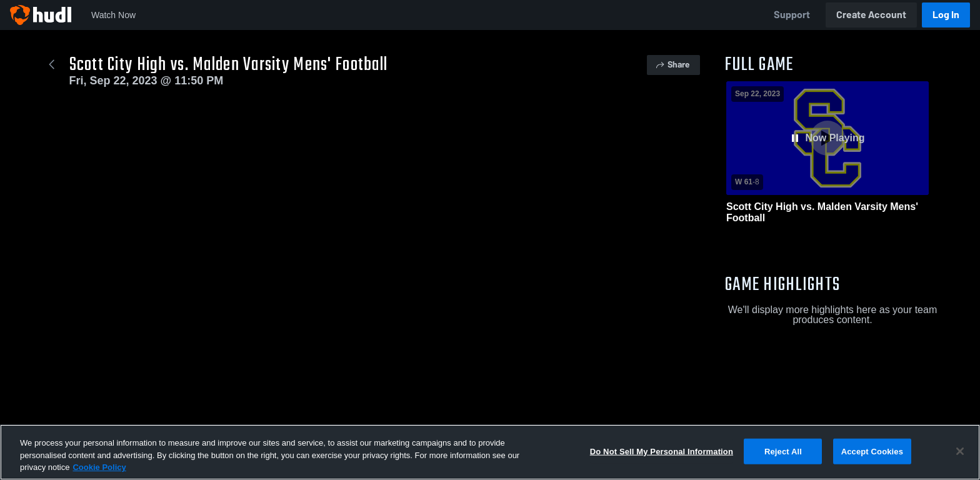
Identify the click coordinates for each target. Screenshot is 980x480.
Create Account (871, 15)
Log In (946, 15)
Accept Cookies (872, 455)
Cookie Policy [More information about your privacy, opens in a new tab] (99, 472)
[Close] (960, 455)
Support (792, 15)
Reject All (783, 455)
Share (672, 65)
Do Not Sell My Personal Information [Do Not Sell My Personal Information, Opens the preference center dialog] (662, 455)
